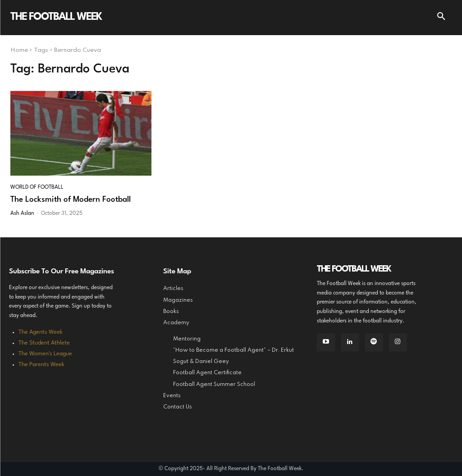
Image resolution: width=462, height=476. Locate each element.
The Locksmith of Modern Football (71, 200)
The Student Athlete (44, 343)
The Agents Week (41, 332)
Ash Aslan (22, 213)
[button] (441, 18)
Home (19, 50)
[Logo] (56, 18)
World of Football (37, 187)
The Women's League (45, 354)
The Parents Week (41, 365)
